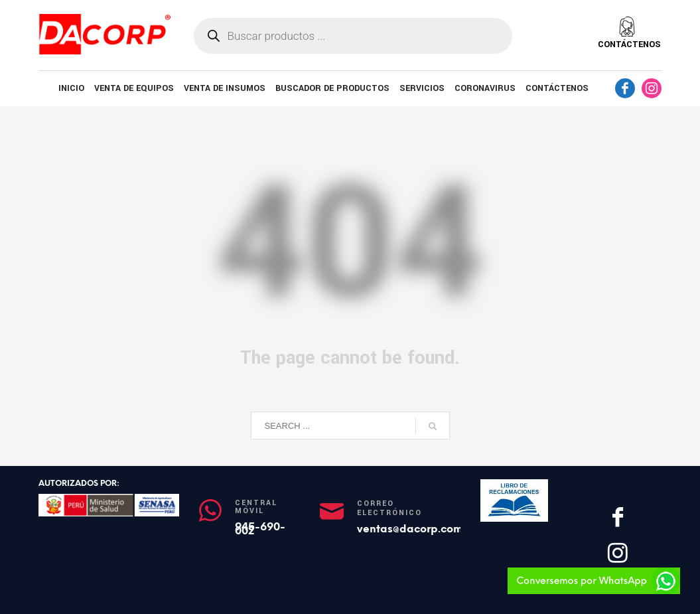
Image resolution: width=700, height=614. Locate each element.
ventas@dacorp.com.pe (418, 529)
